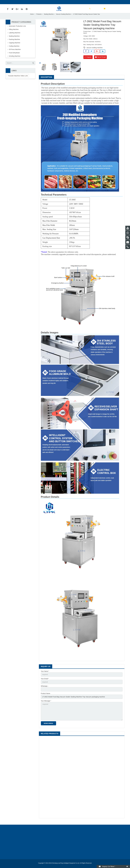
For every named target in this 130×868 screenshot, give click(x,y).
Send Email (100, 62)
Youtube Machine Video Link (18, 80)
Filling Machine (14, 34)
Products (39, 19)
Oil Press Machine (15, 54)
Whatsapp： (45, 690)
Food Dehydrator (14, 57)
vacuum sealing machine (95, 52)
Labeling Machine (15, 37)
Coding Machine (14, 51)
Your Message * (46, 705)
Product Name (46, 697)
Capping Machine (15, 47)
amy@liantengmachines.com (31, 2)
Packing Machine (14, 44)
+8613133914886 (13, 2)
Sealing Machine (49, 19)
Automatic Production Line (17, 31)
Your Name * (45, 676)
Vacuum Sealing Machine (63, 19)
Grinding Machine (15, 61)
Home (32, 19)
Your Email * (45, 683)
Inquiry (88, 62)
